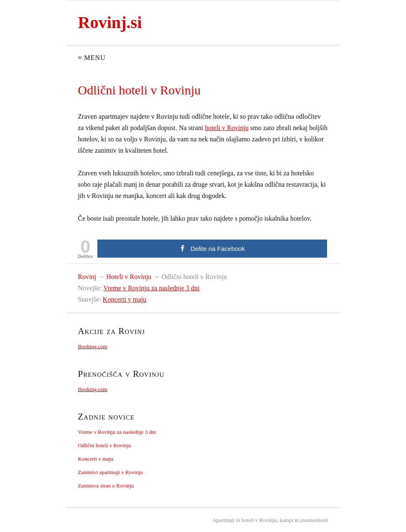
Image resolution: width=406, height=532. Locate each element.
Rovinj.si (110, 22)
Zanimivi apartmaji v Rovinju (111, 472)
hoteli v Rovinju (227, 128)
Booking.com (93, 346)
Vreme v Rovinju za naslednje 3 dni (151, 288)
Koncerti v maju (125, 299)
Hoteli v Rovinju (129, 277)
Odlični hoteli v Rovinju (105, 445)
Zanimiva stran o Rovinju (106, 486)
